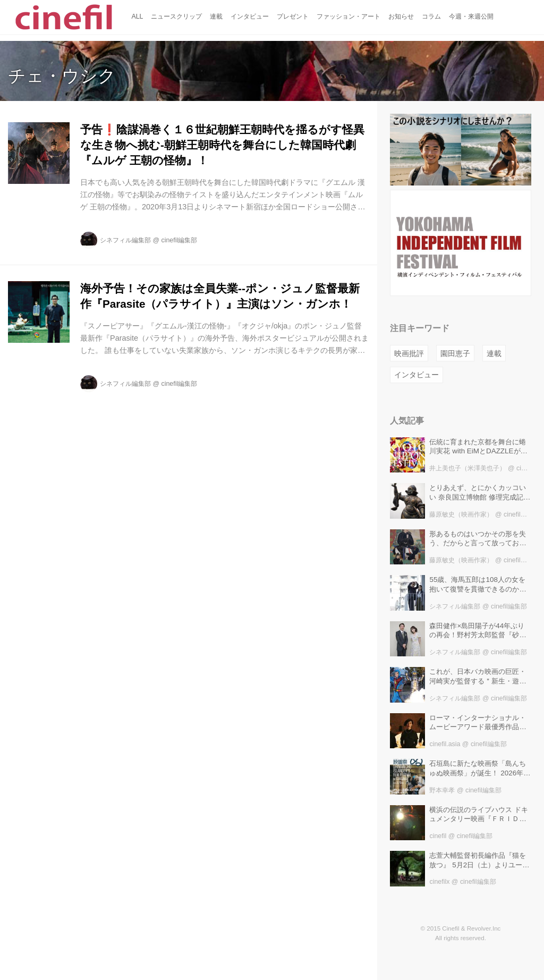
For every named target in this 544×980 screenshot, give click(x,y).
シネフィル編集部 (125, 240)
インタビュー (416, 375)
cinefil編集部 (180, 240)
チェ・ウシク (62, 76)
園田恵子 (455, 353)
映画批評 (409, 353)
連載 (494, 353)
